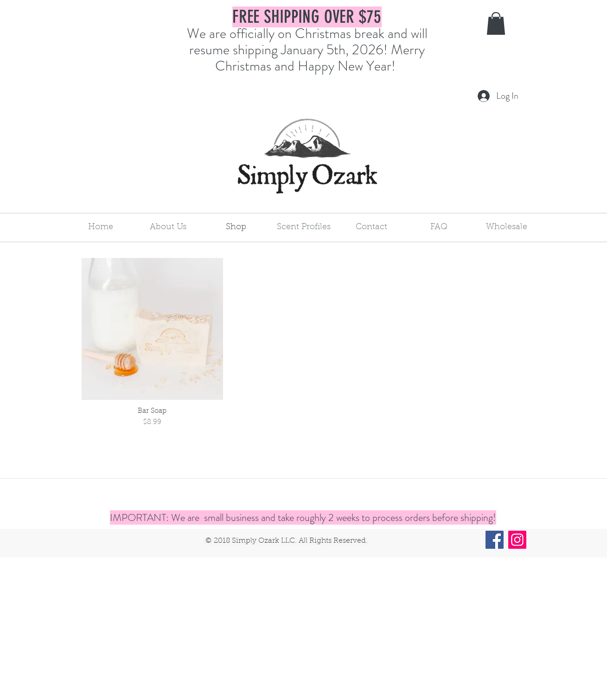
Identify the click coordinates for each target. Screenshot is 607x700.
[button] (496, 23)
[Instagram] (517, 540)
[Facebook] (495, 540)
